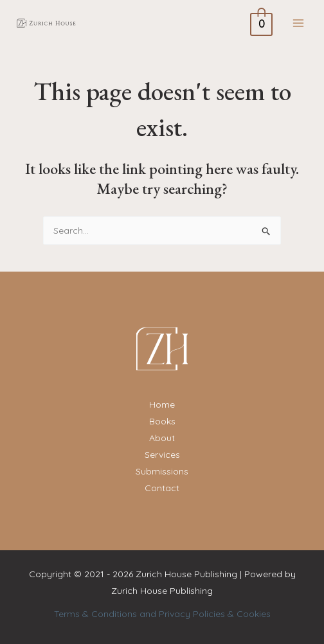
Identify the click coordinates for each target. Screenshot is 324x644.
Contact (162, 488)
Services (162, 455)
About (162, 438)
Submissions (162, 471)
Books (162, 421)
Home (162, 405)
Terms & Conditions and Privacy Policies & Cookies (162, 614)
